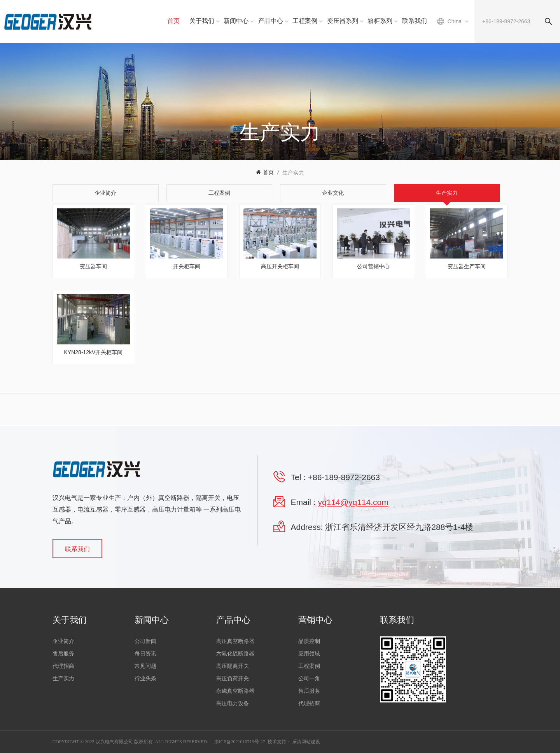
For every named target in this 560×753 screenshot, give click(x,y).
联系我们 (415, 21)
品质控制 (309, 641)
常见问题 (145, 666)
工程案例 (305, 21)
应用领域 (309, 654)
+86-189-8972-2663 (344, 477)
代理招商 (63, 666)
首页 (173, 21)
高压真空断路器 (235, 641)
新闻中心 (236, 21)
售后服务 (63, 654)
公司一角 (309, 679)
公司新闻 (145, 641)
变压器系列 (343, 21)
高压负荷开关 (233, 679)
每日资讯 (145, 654)
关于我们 (202, 21)
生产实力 (293, 173)
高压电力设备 (233, 703)
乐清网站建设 (306, 742)
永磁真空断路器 (235, 691)
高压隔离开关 (233, 666)
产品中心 (271, 21)
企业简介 (63, 641)
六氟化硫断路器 (235, 654)
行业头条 (145, 679)
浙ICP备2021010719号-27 (240, 742)
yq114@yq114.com (353, 502)
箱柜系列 (380, 21)
